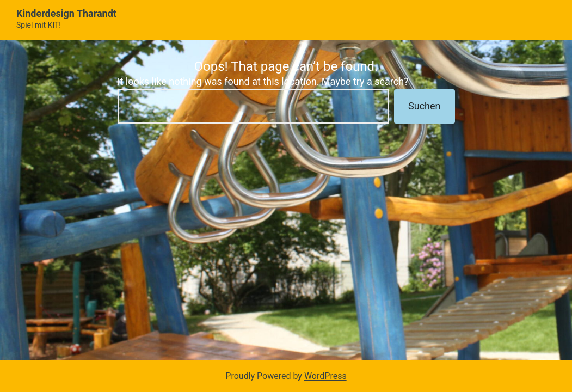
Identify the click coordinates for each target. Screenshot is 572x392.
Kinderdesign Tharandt (66, 13)
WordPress (325, 376)
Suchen (424, 106)
